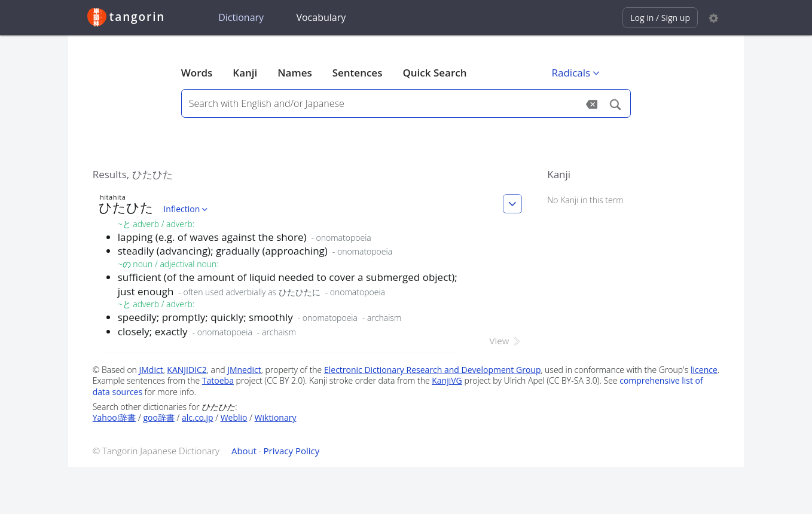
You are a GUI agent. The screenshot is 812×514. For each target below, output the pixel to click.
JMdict (151, 370)
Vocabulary (321, 17)
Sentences (358, 73)
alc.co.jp (198, 417)
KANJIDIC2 (187, 370)
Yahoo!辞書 (115, 417)
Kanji (245, 73)
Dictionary (241, 17)
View (506, 341)
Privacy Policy (292, 451)
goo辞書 (159, 417)
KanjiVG (447, 380)
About (244, 451)
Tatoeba (218, 380)
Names (294, 73)
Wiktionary (276, 417)
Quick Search (434, 73)
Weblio (234, 417)
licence (704, 370)
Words (197, 73)
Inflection (187, 209)
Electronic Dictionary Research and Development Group (433, 370)
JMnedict (244, 370)
